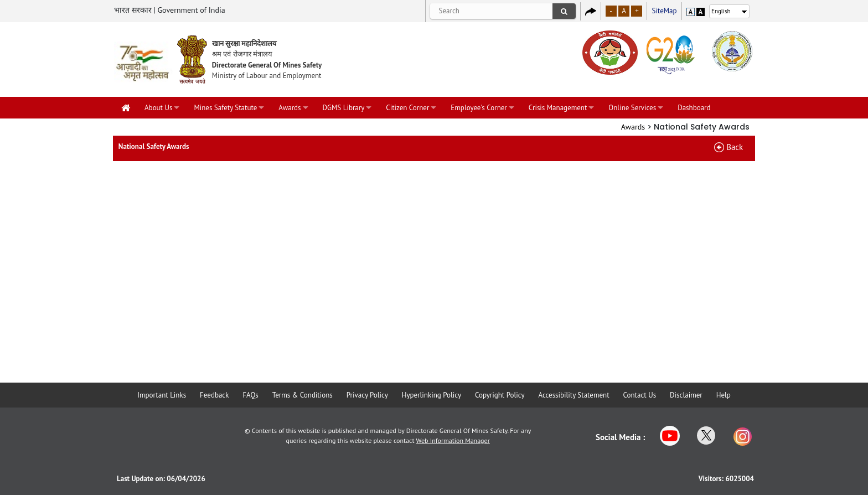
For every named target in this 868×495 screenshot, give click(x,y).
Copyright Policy (500, 395)
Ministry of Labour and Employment (267, 76)
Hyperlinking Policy (432, 395)
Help (724, 395)
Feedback (214, 395)
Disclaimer (686, 395)
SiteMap (664, 11)
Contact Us (640, 395)
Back (735, 147)
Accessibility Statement (573, 395)
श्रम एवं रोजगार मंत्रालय (242, 54)
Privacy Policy (367, 395)
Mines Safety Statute (225, 108)
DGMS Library (344, 108)
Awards (290, 108)
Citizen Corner (407, 108)
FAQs (250, 395)
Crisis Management (558, 108)
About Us (158, 108)
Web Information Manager (453, 440)
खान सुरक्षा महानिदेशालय (245, 43)
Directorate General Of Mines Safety (267, 65)
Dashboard (694, 108)
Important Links (162, 395)
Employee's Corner (479, 108)
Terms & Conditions (303, 395)
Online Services (632, 108)
